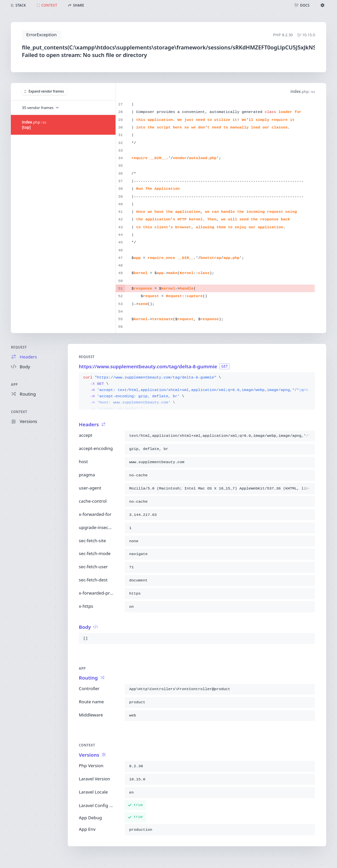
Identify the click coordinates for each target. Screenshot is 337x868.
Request (19, 347)
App (14, 384)
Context (19, 412)
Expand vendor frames (44, 91)
